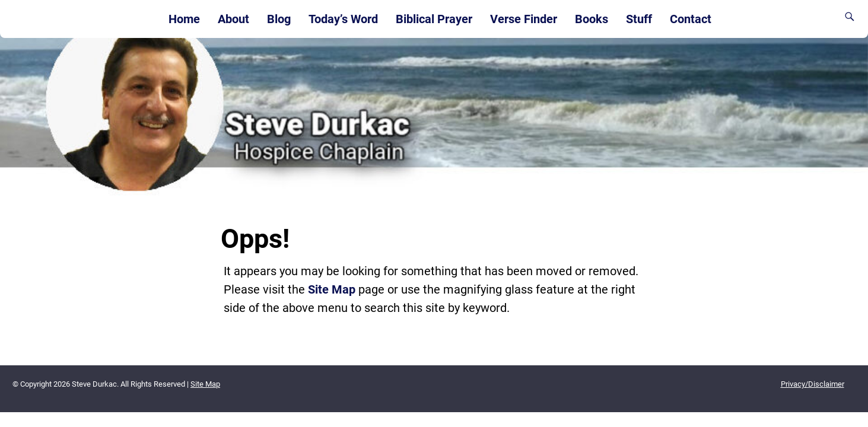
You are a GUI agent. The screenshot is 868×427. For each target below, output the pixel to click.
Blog (279, 19)
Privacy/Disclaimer (813, 384)
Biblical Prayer (434, 19)
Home (184, 19)
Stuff (639, 19)
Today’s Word (343, 19)
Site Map (332, 289)
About (233, 19)
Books (592, 19)
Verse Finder (524, 19)
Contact (691, 19)
